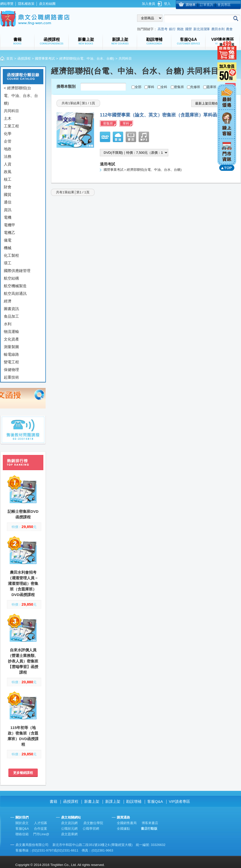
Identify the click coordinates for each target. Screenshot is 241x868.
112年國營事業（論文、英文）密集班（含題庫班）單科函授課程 (165, 115)
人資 (8, 164)
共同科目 (11, 111)
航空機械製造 (15, 286)
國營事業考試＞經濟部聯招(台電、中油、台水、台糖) (143, 170)
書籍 (53, 801)
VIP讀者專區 (179, 801)
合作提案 (41, 829)
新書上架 (92, 801)
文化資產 (11, 339)
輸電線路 (11, 354)
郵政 (180, 29)
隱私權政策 (26, 4)
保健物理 (11, 370)
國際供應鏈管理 (17, 271)
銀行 (172, 29)
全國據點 (123, 829)
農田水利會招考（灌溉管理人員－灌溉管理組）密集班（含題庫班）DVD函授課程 (23, 583)
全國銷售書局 (127, 823)
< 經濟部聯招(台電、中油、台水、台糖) (21, 96)
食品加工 (11, 316)
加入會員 (149, 4)
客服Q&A (155, 801)
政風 (8, 172)
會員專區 (224, 5)
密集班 (179, 87)
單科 (151, 87)
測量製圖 (11, 347)
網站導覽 (7, 4)
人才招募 (41, 823)
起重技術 (11, 377)
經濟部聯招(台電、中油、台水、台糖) (87, 58)
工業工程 (11, 126)
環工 (8, 263)
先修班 (195, 87)
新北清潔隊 (202, 29)
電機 (8, 217)
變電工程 (11, 362)
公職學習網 (91, 829)
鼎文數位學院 (93, 823)
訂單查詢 (207, 5)
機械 (8, 248)
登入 (167, 4)
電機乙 (10, 233)
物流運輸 (11, 331)
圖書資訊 (11, 309)
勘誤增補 (134, 801)
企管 (8, 141)
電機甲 (10, 225)
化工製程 (11, 255)
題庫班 (211, 87)
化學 (8, 134)
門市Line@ (41, 834)
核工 (8, 179)
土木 (8, 118)
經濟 (8, 301)
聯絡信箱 (22, 834)
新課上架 (113, 801)
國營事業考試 (45, 58)
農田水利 (218, 29)
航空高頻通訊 (15, 293)
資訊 (8, 210)
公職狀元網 (69, 829)
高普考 (163, 29)
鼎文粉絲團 (47, 4)
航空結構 (11, 278)
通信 (8, 202)
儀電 (8, 240)
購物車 (191, 5)
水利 (8, 324)
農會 (229, 29)
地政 (8, 149)
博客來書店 (150, 823)
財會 (8, 187)
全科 (164, 87)
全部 (138, 87)
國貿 (8, 194)
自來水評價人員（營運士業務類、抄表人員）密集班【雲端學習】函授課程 (23, 661)
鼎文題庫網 (69, 834)
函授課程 (24, 58)
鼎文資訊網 (69, 823)
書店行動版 (149, 829)
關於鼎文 (22, 823)
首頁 (10, 58)
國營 (189, 29)
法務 (8, 156)
